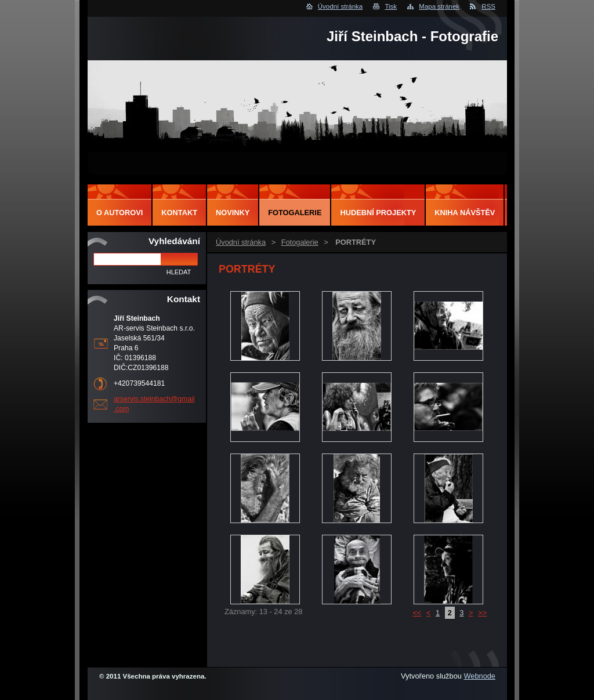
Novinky (233, 213)
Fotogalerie (300, 242)
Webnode (479, 676)
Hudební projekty (378, 213)
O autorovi (119, 213)
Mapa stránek (439, 6)
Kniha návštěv (465, 213)
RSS (488, 6)
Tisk (391, 6)
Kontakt (179, 213)
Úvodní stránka (340, 6)
